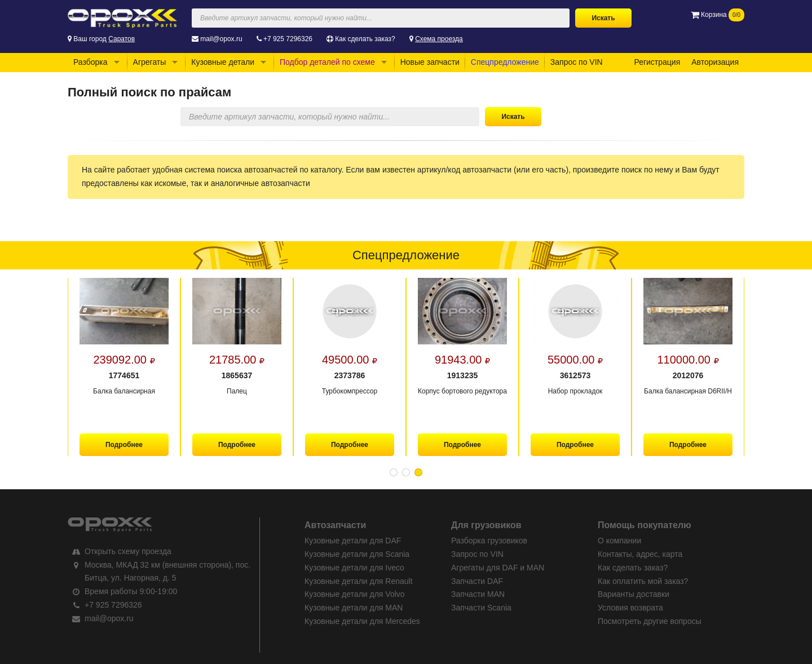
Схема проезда (439, 39)
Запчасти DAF (477, 581)
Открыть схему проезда (128, 551)
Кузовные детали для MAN (354, 608)
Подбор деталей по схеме (327, 62)
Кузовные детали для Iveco (354, 568)
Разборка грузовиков (489, 541)
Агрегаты (150, 62)
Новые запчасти (430, 62)
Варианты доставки (634, 594)
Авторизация (715, 62)
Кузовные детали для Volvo (355, 594)
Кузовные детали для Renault (359, 581)
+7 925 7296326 (288, 39)
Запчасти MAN (478, 594)
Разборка (91, 62)
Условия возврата (630, 608)
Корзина (718, 15)
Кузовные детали (223, 62)
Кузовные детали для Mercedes (362, 621)
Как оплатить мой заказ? (643, 581)
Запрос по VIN (577, 62)
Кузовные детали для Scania (357, 554)
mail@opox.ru (221, 39)
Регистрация (657, 62)
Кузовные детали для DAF (353, 541)
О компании (619, 541)
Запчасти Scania (481, 608)
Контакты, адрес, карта (640, 554)
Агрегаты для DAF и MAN (498, 568)
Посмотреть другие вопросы (650, 621)
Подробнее (124, 445)
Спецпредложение (505, 62)
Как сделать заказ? (365, 39)
